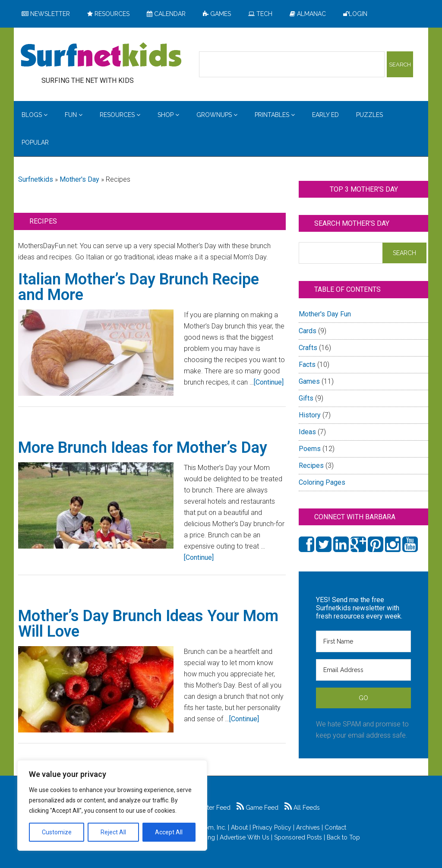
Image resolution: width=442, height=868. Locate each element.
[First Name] (363, 641)
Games (309, 381)
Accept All (169, 832)
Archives (308, 827)
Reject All (113, 832)
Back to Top (343, 837)
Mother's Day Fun (325, 314)
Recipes (311, 466)
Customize (57, 832)
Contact (335, 827)
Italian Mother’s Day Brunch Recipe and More (139, 287)
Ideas (307, 432)
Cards (308, 331)
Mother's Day (79, 179)
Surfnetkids (36, 179)
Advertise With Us (245, 837)
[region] (112, 805)
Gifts (306, 398)
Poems (310, 449)
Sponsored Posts (298, 837)
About (239, 827)
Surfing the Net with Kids (101, 56)
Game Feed (257, 808)
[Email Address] (363, 670)
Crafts (308, 348)
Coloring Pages (322, 482)
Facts (307, 365)
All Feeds (302, 808)
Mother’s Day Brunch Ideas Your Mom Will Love (148, 624)
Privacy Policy (272, 827)
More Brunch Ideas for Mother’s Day (143, 448)
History (310, 415)
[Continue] (269, 382)
